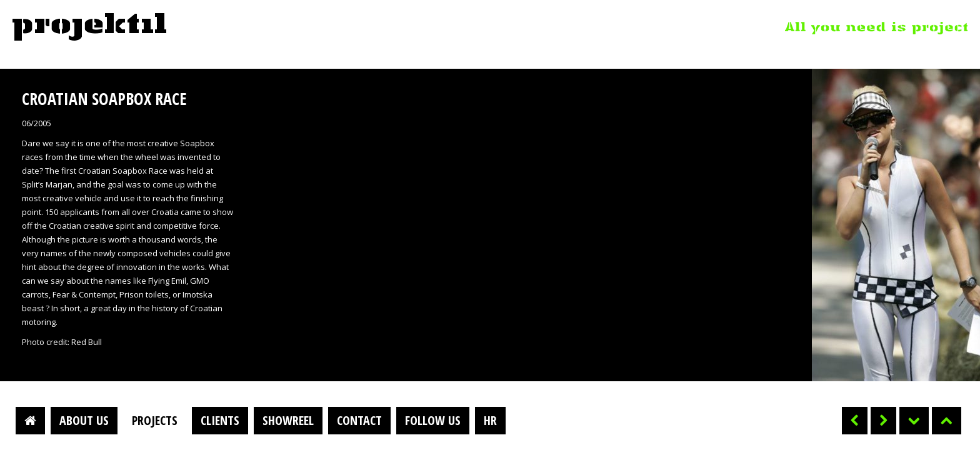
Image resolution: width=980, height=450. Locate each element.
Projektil (89, 27)
